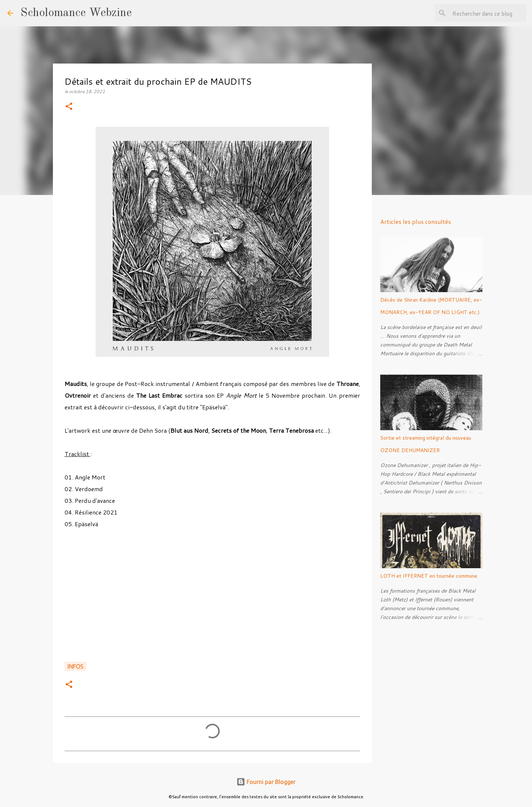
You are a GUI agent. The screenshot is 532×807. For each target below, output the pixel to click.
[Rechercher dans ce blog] (488, 13)
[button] (69, 107)
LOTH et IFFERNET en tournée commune (429, 576)
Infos (76, 666)
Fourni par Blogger (266, 782)
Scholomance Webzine (76, 13)
